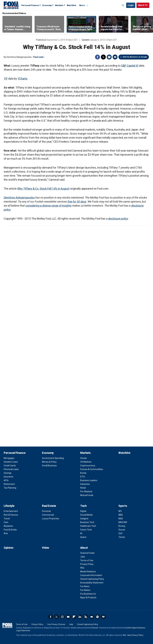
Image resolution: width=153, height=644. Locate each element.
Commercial (48, 515)
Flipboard (74, 617)
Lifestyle (9, 506)
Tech (83, 506)
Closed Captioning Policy (92, 579)
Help (71, 624)
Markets (59, 5)
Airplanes (8, 526)
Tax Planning (10, 488)
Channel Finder (87, 553)
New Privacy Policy (135, 635)
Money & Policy (49, 462)
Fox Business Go (88, 594)
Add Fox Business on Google (135, 57)
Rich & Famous (11, 515)
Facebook (97, 57)
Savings (8, 473)
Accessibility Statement (92, 583)
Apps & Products (88, 597)
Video (46, 548)
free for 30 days (77, 202)
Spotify (97, 617)
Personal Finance (30, 5)
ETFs (83, 477)
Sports (123, 506)
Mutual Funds (87, 495)
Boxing (122, 526)
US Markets (86, 462)
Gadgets (84, 519)
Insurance (8, 477)
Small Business (49, 466)
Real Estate (49, 506)
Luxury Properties (51, 519)
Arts (6, 533)
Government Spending (53, 458)
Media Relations (88, 572)
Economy (47, 5)
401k (6, 480)
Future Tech (86, 530)
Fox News (85, 586)
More (82, 5)
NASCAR (123, 522)
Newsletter (92, 617)
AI (81, 533)
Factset (95, 628)
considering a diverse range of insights (49, 206)
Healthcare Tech (88, 526)
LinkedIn (80, 617)
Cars (6, 522)
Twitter (103, 57)
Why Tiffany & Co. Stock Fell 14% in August (43, 189)
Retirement (9, 484)
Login (131, 5)
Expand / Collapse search (123, 5)
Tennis (122, 537)
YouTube (68, 617)
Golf (120, 533)
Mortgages (9, 458)
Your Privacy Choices (56, 624)
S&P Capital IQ (130, 66)
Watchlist (71, 5)
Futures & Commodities (92, 469)
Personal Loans (11, 469)
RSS (86, 617)
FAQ (82, 568)
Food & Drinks (10, 530)
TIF (6, 79)
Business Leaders (89, 480)
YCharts (23, 79)
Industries (85, 484)
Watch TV (143, 5)
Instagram (62, 617)
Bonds (83, 473)
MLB (121, 519)
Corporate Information (91, 575)
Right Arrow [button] (147, 24)
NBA (121, 515)
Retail (83, 488)
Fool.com (38, 57)
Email (115, 57)
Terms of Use (87, 560)
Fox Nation (85, 590)
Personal (46, 511)
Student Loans (11, 462)
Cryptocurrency (88, 466)
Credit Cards (10, 466)
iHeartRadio (103, 617)
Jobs (83, 557)
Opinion (9, 548)
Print (109, 57)
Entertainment (11, 511)
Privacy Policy (87, 564)
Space (83, 537)
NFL (120, 511)
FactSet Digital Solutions (135, 628)
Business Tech (87, 522)
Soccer (122, 530)
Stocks (84, 458)
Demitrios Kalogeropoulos (19, 198)
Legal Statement (23, 631)
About (84, 548)
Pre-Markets (86, 491)
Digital (83, 511)
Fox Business (11, 5)
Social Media (86, 515)
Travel (7, 519)
